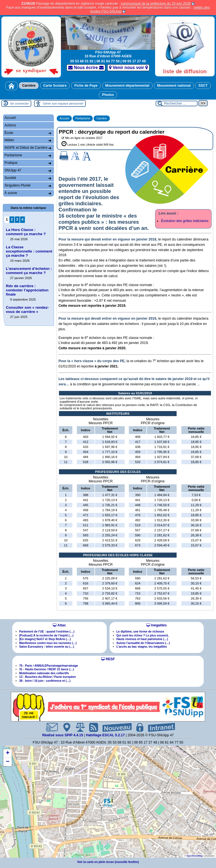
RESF (108, 659)
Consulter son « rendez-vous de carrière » (27, 310)
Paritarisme (83, 118)
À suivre (28, 193)
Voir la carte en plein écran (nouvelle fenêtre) (108, 862)
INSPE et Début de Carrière (28, 148)
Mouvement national (174, 86)
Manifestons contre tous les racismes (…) (48, 643)
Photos (108, 95)
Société (28, 178)
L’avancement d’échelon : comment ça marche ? (29, 271)
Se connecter (19, 103)
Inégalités (156, 625)
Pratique (28, 163)
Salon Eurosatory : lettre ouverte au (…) (47, 647)
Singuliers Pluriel (28, 185)
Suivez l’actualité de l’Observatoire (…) (143, 643)
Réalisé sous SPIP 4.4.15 (63, 735)
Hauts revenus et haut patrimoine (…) (142, 639)
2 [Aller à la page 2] (12, 220)
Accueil (64, 118)
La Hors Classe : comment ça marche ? (26, 232)
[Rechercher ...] (177, 103)
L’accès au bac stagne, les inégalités (142, 647)
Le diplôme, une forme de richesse (140, 632)
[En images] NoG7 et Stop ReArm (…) (45, 639)
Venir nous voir (128, 68)
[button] (108, 803)
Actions (10, 125)
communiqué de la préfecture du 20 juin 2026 (156, 4)
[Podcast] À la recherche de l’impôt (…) (46, 635)
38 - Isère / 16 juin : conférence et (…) (45, 681)
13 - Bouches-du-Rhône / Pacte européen (48, 677)
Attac (59, 625)
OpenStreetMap (194, 856)
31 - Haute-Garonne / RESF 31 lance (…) (47, 669)
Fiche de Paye (86, 86)
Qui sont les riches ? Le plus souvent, (143, 635)
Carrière (29, 86)
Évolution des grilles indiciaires (185, 221)
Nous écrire (86, 68)
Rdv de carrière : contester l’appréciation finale (27, 290)
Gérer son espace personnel (63, 103)
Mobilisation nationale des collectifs (44, 673)
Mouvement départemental (127, 86)
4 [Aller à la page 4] (22, 220)
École (28, 133)
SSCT (203, 86)
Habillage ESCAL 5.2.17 (105, 735)
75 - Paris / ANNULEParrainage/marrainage (49, 666)
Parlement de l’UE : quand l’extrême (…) (47, 632)
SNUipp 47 (28, 170)
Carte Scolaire (55, 86)
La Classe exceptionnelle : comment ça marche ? (29, 251)
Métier (28, 140)
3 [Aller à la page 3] (17, 220)
